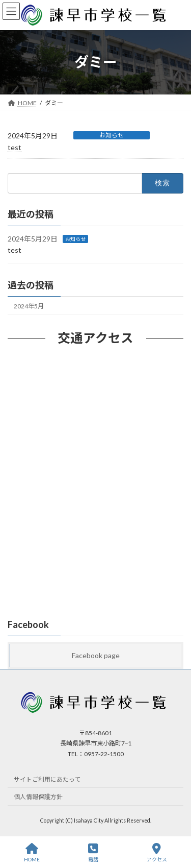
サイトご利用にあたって (47, 779)
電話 (93, 853)
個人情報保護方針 (38, 797)
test (15, 147)
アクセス (157, 853)
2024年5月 (29, 306)
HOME (32, 853)
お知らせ (112, 135)
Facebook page (96, 655)
